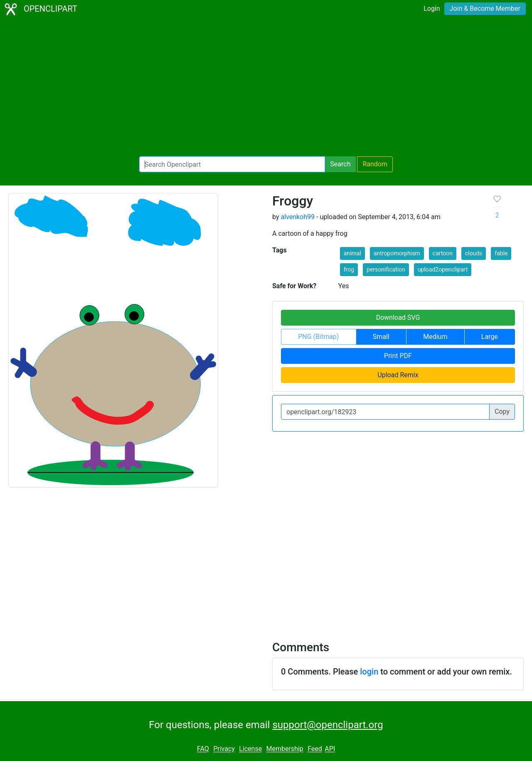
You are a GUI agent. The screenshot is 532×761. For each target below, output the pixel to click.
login (369, 672)
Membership (284, 749)
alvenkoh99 (298, 217)
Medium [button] (435, 337)
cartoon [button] (443, 253)
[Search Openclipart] (232, 164)
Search (340, 164)
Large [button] (490, 337)
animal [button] (352, 253)
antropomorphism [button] (397, 253)
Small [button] (381, 337)
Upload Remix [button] (398, 375)
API (330, 749)
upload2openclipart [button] (443, 269)
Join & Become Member (485, 9)
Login (432, 9)
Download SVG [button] (398, 317)
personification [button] (386, 269)
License (250, 749)
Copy (502, 411)
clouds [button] (474, 253)
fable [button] (501, 253)
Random (375, 164)
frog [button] (349, 269)
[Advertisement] (266, 87)
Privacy (224, 749)
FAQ (203, 749)
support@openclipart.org (328, 725)
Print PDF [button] (398, 356)
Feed (315, 749)
